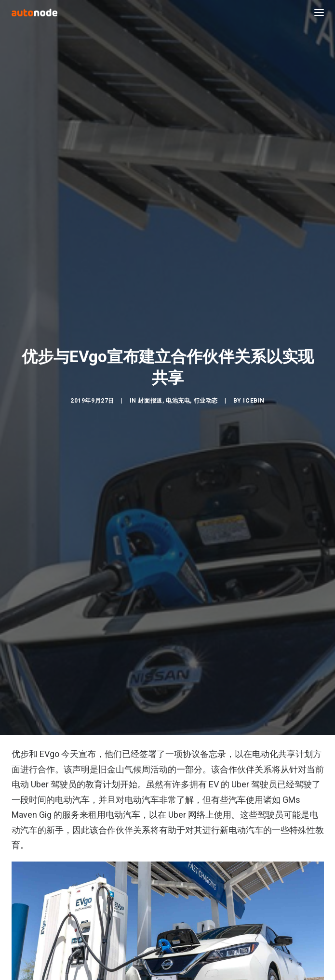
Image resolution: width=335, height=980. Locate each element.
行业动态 (206, 391)
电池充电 (178, 391)
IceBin (254, 391)
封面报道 (150, 391)
